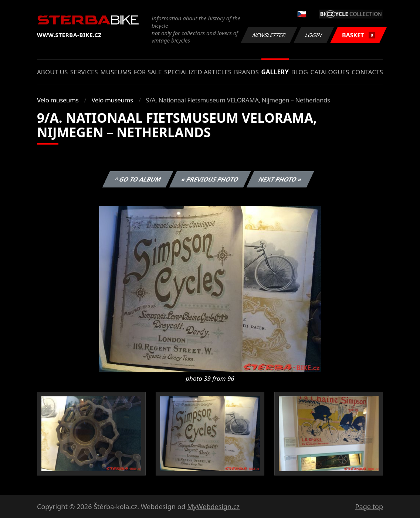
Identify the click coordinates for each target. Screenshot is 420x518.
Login (314, 35)
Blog (300, 72)
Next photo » (280, 179)
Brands (246, 72)
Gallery (275, 72)
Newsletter (269, 35)
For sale (148, 72)
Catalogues (330, 72)
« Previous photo (210, 179)
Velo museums (58, 100)
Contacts (367, 72)
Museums (116, 72)
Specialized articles (198, 72)
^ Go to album (138, 179)
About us (52, 72)
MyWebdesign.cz (213, 507)
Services (84, 72)
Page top (369, 507)
